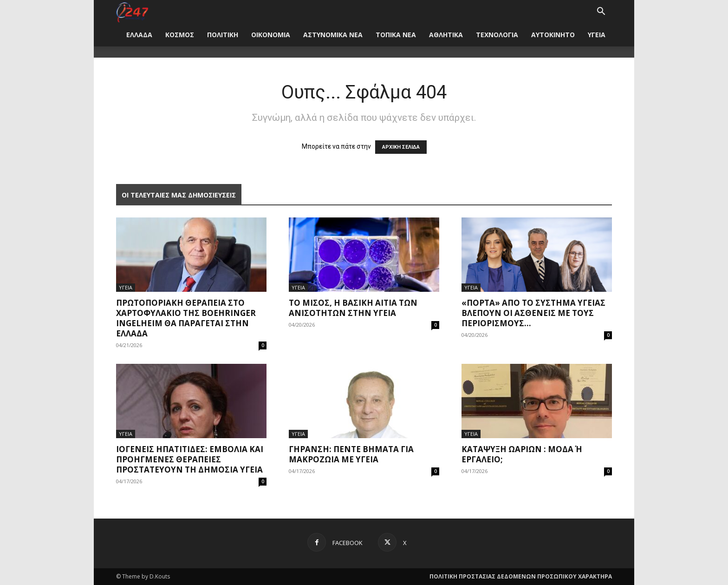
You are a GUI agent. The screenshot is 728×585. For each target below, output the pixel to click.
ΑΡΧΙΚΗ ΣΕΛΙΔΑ (401, 147)
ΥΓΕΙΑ (597, 35)
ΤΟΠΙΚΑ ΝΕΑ (396, 35)
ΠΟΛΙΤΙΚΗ (223, 35)
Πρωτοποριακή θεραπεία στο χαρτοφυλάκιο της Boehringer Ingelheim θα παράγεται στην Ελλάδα (186, 318)
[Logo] (132, 11)
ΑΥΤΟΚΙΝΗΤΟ (553, 35)
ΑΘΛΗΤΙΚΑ (446, 35)
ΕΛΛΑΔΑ (139, 35)
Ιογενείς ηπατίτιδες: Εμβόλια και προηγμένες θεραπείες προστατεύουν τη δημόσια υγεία (190, 459)
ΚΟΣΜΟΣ (180, 35)
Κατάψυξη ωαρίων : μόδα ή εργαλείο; (522, 454)
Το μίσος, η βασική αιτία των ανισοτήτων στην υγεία (353, 308)
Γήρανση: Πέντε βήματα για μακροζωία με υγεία (351, 454)
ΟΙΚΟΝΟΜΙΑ (271, 35)
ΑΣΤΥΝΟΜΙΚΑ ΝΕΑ (333, 35)
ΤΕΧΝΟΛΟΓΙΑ (497, 35)
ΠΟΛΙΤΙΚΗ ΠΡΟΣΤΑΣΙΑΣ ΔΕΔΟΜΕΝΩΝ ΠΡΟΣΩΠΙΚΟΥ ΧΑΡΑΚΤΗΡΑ (521, 576)
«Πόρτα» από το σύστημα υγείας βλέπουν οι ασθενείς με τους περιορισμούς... (533, 313)
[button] (601, 12)
